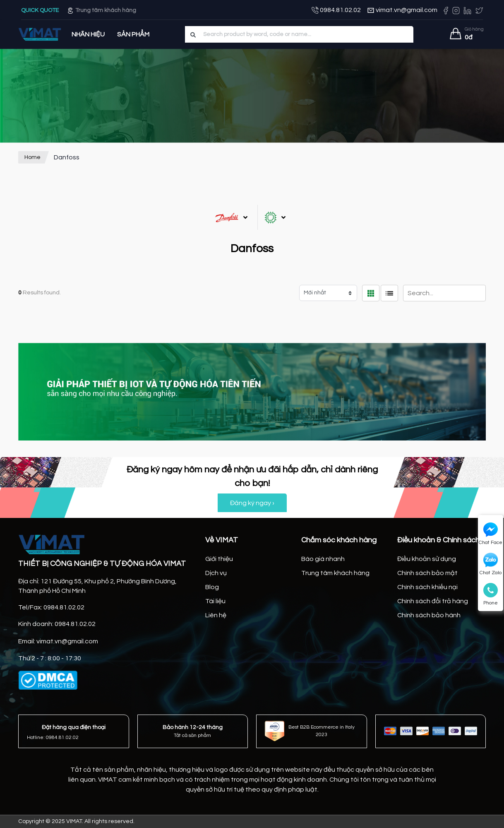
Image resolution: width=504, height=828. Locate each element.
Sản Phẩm (133, 34)
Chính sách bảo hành (429, 615)
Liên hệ (216, 615)
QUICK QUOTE (41, 10)
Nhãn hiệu (88, 34)
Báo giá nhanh (323, 559)
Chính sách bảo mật (427, 573)
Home (32, 157)
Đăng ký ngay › (252, 503)
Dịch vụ (216, 573)
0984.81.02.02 (336, 10)
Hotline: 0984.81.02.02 (53, 738)
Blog (212, 587)
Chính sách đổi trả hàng (433, 601)
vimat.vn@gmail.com (402, 10)
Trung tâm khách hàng (101, 10)
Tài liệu (215, 601)
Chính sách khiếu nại (427, 587)
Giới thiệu (219, 559)
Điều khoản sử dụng (427, 559)
